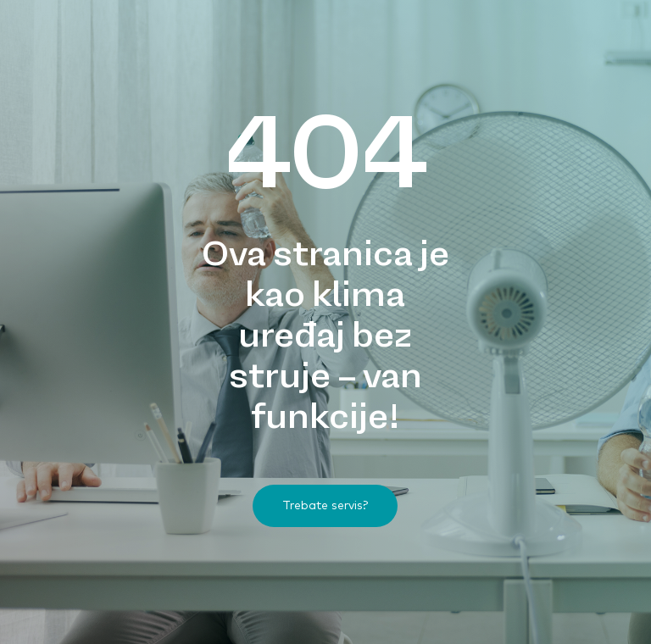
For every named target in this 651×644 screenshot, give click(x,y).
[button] (325, 506)
